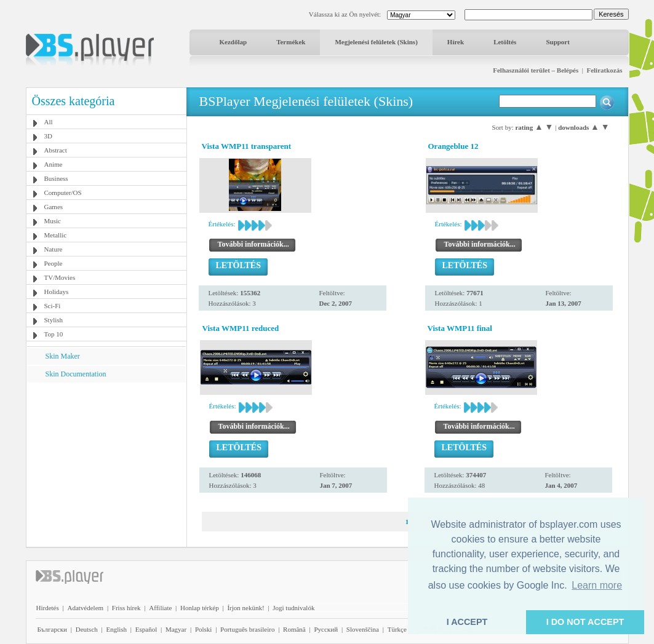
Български (53, 629)
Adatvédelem (85, 608)
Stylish (54, 320)
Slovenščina (363, 629)
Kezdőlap (233, 42)
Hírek (456, 42)
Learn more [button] (597, 585)
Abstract (56, 150)
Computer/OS (63, 193)
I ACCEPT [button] (467, 622)
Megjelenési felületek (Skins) (376, 42)
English (116, 629)
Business (56, 178)
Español (146, 629)
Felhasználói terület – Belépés (536, 70)
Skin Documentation (76, 374)
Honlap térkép (200, 608)
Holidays (57, 292)
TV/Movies (60, 277)
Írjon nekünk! (245, 608)
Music (53, 221)
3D (48, 136)
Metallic (56, 235)
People (54, 263)
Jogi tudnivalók (293, 608)
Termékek (291, 42)
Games (54, 207)
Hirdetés (48, 608)
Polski (204, 629)
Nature (54, 249)
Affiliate (160, 608)
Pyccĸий (326, 629)
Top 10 (54, 334)
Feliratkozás (604, 70)
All (49, 122)
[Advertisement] (106, 459)
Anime (54, 164)
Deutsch (87, 629)
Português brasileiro (247, 629)
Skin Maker (63, 356)
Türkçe (397, 629)
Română (294, 629)
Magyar (176, 629)
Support (558, 42)
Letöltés (505, 42)
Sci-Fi (53, 306)
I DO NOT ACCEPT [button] (585, 622)
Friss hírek (126, 608)
